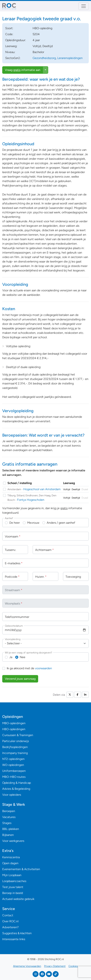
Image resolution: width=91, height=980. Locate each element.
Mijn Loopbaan (12, 875)
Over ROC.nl (10, 921)
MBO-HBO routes (14, 777)
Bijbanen (8, 835)
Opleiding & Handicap (17, 783)
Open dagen (10, 863)
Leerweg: (11, 46)
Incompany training (15, 753)
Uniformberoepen (14, 771)
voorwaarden (43, 668)
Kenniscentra (11, 857)
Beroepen (9, 811)
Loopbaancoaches (14, 881)
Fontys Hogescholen (31, 500)
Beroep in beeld (13, 893)
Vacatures (9, 817)
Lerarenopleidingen (70, 58)
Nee (23, 657)
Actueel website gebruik (18, 899)
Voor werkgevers (13, 841)
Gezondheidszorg (44, 58)
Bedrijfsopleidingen (15, 747)
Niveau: (10, 52)
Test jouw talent (13, 887)
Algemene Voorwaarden (27, 966)
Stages (7, 823)
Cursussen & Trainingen (18, 735)
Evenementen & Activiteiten (21, 869)
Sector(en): (13, 58)
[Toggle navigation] (84, 6)
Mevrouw (33, 523)
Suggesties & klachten (17, 933)
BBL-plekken (11, 829)
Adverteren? (10, 927)
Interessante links (14, 939)
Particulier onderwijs (16, 741)
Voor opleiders (12, 795)
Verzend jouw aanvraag (20, 679)
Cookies (73, 966)
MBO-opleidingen (14, 723)
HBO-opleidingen (14, 729)
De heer (15, 523)
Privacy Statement (55, 966)
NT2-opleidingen (13, 759)
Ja (11, 657)
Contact (8, 915)
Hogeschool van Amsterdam (42, 489)
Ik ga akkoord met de (29, 668)
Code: (9, 34)
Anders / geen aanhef (61, 523)
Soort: (9, 28)
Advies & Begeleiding (16, 789)
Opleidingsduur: (16, 40)
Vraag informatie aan (23, 70)
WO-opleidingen (13, 765)
